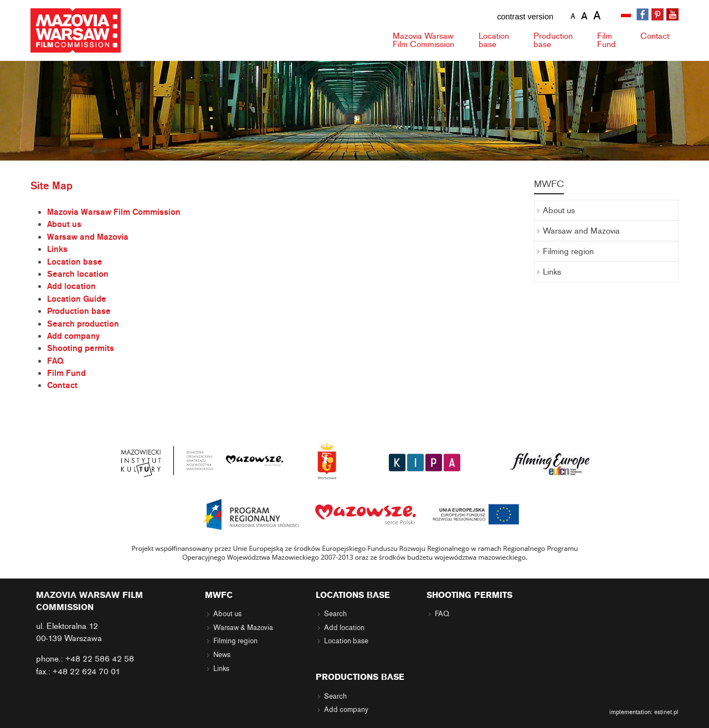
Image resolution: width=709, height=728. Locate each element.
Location (494, 40)
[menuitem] (627, 15)
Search (335, 614)
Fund (607, 40)
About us (64, 224)
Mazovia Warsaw (423, 40)
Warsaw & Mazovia (243, 628)
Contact (655, 36)
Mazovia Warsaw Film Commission (114, 212)
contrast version (525, 17)
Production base (79, 311)
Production (553, 40)
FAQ (55, 361)
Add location (71, 286)
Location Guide (77, 299)
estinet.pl (666, 712)
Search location (78, 274)
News (222, 655)
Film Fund (66, 373)
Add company (73, 336)
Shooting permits (81, 348)
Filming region (568, 251)
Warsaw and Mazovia (88, 237)
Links (57, 249)
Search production (83, 324)
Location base (75, 262)
